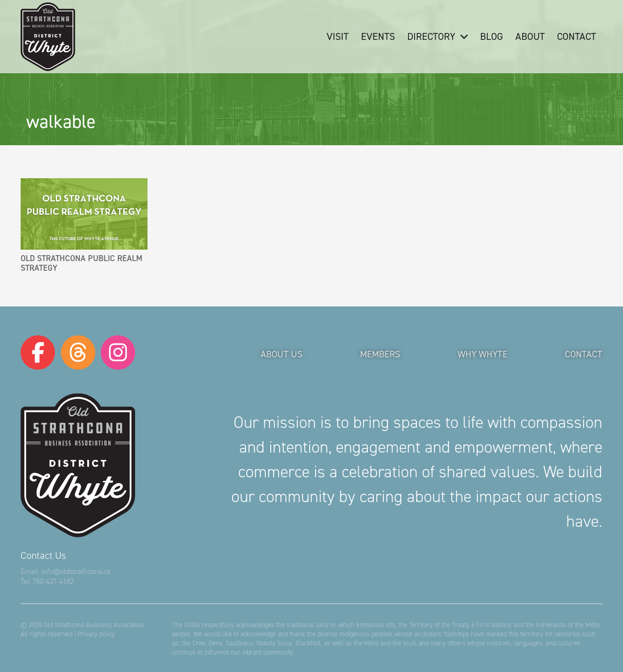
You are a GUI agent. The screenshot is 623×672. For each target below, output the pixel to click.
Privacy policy (96, 634)
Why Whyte (483, 354)
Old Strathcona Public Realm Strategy (82, 263)
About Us (282, 354)
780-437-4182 (53, 582)
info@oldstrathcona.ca (76, 571)
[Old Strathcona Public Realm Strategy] (84, 214)
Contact (584, 354)
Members (380, 354)
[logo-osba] (48, 37)
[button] (461, 37)
